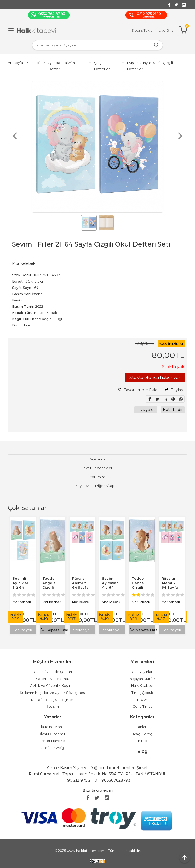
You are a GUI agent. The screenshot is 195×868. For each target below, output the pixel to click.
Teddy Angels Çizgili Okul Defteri (49, 587)
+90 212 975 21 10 (81, 780)
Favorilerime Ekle (138, 390)
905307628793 (116, 780)
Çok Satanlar (27, 508)
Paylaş (174, 390)
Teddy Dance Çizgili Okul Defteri (138, 587)
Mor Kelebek (22, 602)
